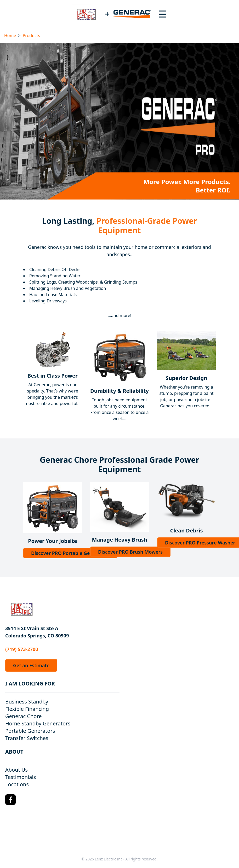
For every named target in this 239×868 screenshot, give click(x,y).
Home (10, 36)
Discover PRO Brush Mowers (130, 552)
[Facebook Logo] (10, 800)
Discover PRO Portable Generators (70, 553)
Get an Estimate (31, 665)
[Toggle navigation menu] (163, 14)
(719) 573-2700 (22, 649)
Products (32, 36)
